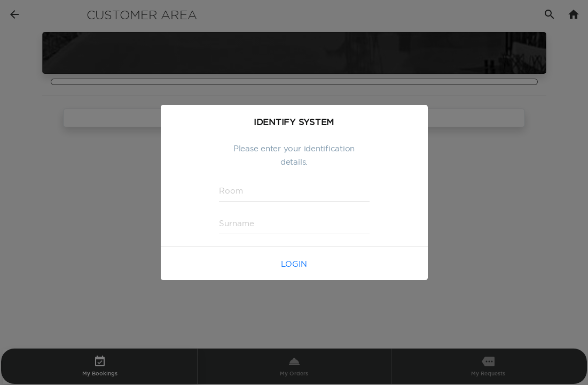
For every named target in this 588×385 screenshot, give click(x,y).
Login (294, 264)
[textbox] (294, 191)
